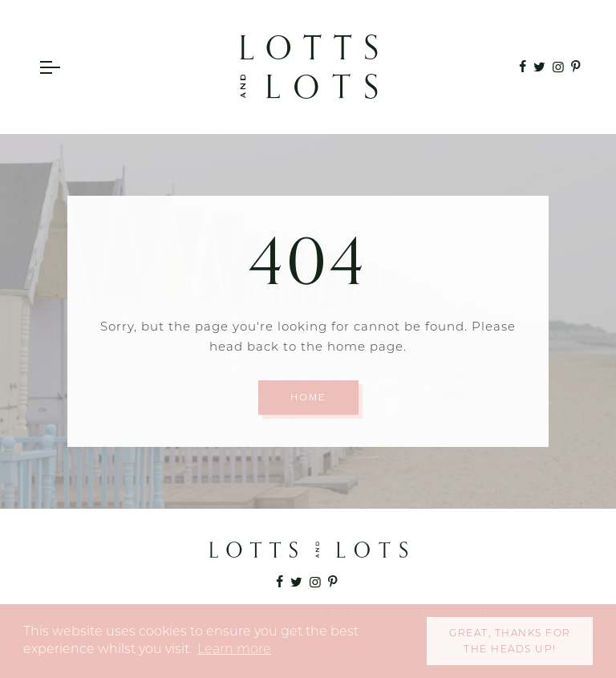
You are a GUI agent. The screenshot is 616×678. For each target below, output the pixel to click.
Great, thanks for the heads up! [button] (510, 641)
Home (308, 398)
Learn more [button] (234, 649)
